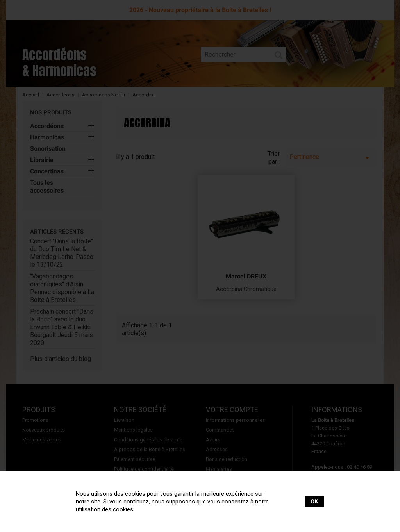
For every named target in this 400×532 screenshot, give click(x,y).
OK (314, 502)
